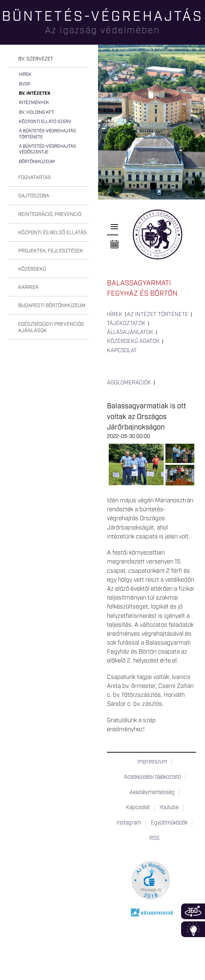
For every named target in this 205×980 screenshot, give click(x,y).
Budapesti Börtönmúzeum (52, 306)
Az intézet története (158, 315)
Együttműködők (169, 823)
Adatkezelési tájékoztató (152, 777)
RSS (154, 838)
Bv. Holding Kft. (37, 112)
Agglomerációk (129, 383)
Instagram (129, 823)
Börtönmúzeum (37, 162)
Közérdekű (32, 269)
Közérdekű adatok (133, 341)
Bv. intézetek (35, 93)
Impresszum (152, 762)
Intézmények (34, 103)
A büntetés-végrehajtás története (47, 134)
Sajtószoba (34, 196)
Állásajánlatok (130, 333)
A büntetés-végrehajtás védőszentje (47, 149)
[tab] (48, 59)
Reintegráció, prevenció (50, 215)
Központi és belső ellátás (52, 233)
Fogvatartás (35, 178)
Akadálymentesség (152, 793)
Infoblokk (193, 929)
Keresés (200, 31)
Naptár (114, 245)
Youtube (169, 808)
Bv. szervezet (36, 59)
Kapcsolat (122, 351)
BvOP (25, 84)
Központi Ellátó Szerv (45, 122)
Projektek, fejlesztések (51, 251)
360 (193, 911)
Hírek (25, 75)
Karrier (28, 287)
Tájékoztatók (126, 324)
